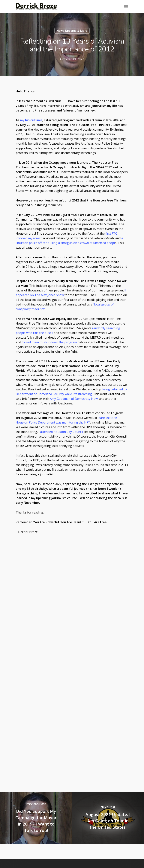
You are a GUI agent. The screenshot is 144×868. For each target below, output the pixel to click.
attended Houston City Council (61, 432)
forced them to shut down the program (49, 342)
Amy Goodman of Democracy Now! (74, 399)
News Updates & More (72, 31)
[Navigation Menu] (126, 6)
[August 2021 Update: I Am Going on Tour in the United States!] (108, 818)
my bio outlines (31, 120)
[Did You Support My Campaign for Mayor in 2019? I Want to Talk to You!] (36, 818)
